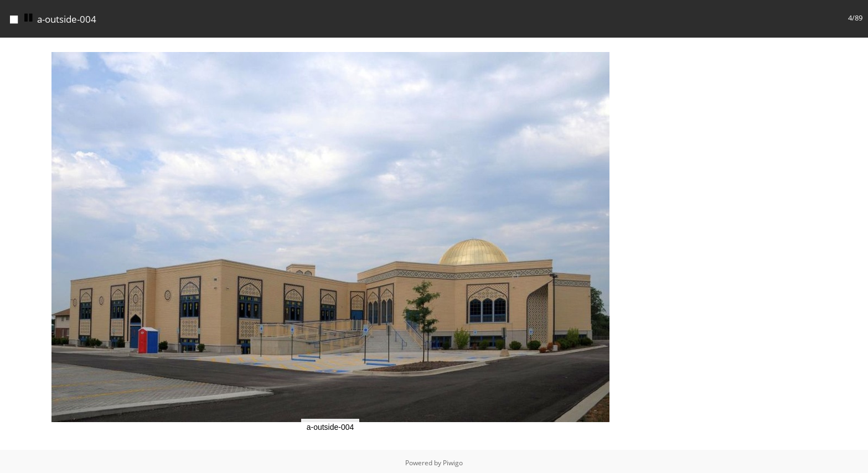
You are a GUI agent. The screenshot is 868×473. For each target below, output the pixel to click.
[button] (650, 48)
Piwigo (453, 463)
